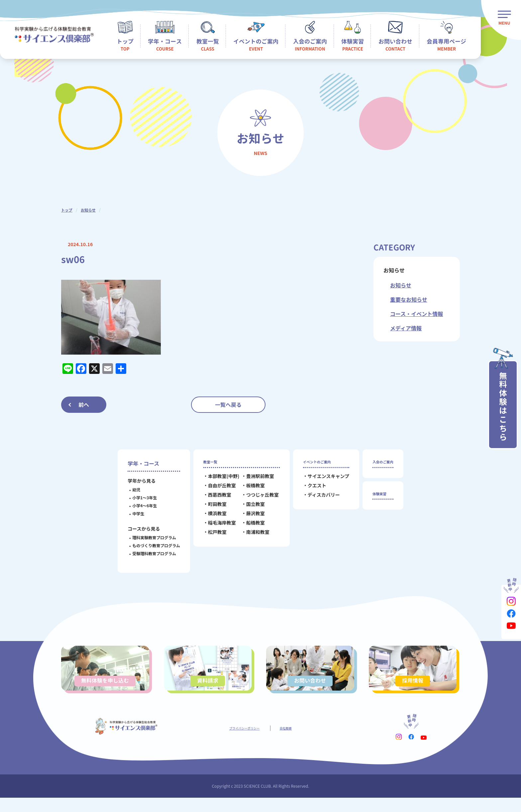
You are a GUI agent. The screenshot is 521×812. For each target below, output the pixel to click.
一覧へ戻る (228, 405)
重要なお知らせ (409, 299)
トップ (67, 210)
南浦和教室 (252, 536)
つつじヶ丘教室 (257, 498)
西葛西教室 (214, 498)
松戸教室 (212, 536)
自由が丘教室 (216, 489)
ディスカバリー (318, 498)
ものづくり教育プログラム (151, 545)
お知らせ (89, 210)
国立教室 (250, 508)
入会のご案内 (383, 463)
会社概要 (294, 741)
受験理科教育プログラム (149, 553)
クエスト (311, 489)
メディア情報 (406, 328)
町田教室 (212, 508)
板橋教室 (250, 489)
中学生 (133, 513)
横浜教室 (212, 517)
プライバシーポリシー (241, 741)
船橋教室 (250, 526)
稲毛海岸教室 (216, 526)
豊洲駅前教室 (255, 480)
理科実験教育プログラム (149, 537)
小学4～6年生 (139, 505)
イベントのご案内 (319, 463)
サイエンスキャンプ (323, 480)
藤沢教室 (250, 517)
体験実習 (377, 499)
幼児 (131, 489)
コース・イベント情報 (417, 314)
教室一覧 (208, 463)
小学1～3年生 (139, 497)
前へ (84, 405)
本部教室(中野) (218, 480)
